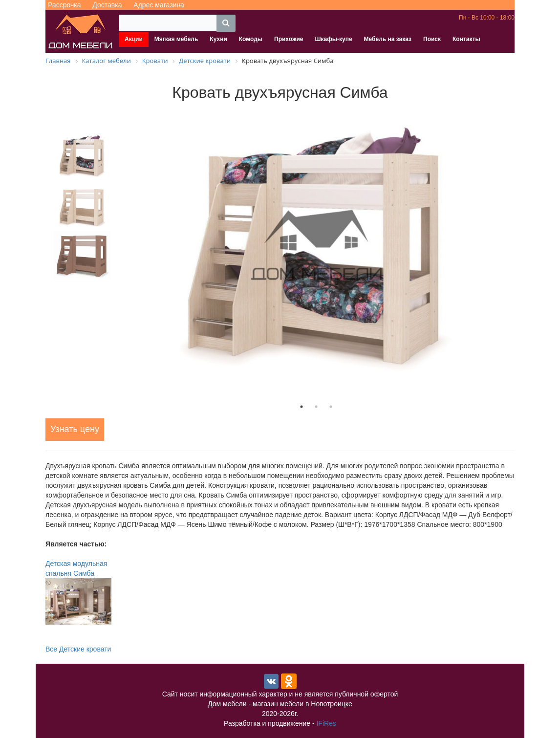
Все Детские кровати (78, 649)
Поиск (432, 39)
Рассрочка (64, 5)
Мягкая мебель (176, 39)
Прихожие (289, 39)
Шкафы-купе (333, 39)
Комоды (251, 39)
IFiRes (326, 723)
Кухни (218, 39)
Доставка (107, 5)
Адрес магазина (159, 5)
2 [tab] (316, 407)
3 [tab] (331, 407)
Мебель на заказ (388, 39)
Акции (134, 39)
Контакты (466, 39)
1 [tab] (302, 407)
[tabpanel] (316, 246)
